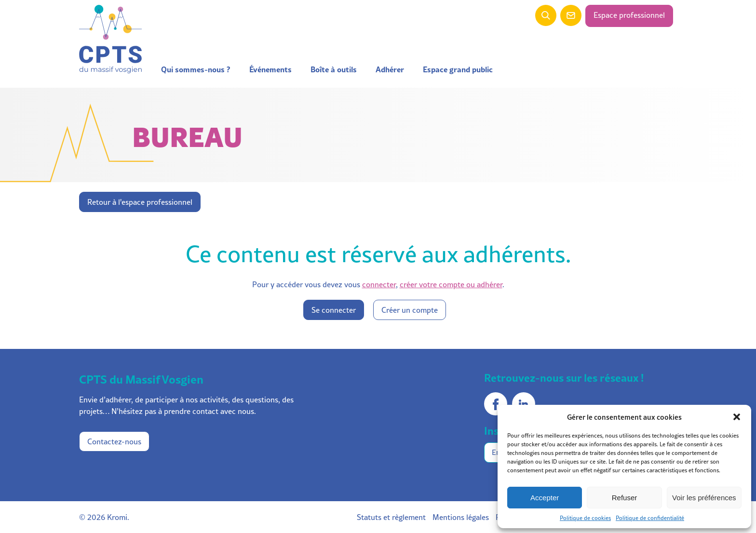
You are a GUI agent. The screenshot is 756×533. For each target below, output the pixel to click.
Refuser (625, 498)
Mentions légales (461, 517)
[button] (737, 417)
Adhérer (390, 69)
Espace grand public (458, 69)
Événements (270, 69)
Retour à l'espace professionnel (140, 202)
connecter (379, 284)
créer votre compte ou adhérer (451, 284)
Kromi (117, 517)
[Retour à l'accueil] (110, 40)
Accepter (545, 498)
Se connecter (334, 310)
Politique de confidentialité (650, 518)
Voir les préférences (704, 498)
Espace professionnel (629, 15)
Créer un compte (410, 310)
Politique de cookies (585, 518)
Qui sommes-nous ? (196, 69)
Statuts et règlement (391, 517)
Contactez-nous (114, 441)
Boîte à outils (334, 69)
